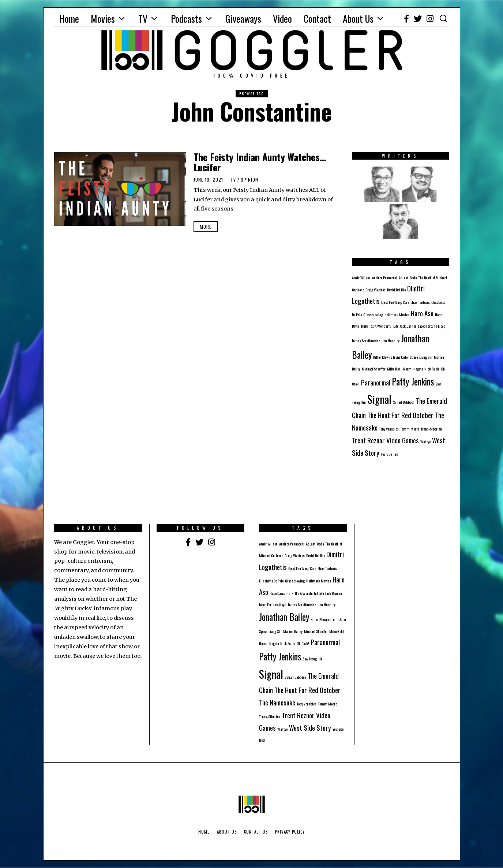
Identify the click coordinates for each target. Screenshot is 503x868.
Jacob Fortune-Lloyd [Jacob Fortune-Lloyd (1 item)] (432, 326)
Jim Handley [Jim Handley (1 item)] (391, 340)
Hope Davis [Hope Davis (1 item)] (277, 593)
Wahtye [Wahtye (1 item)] (425, 442)
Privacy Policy (290, 832)
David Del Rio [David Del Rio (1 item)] (396, 290)
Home (69, 18)
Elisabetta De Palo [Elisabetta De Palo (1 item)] (271, 581)
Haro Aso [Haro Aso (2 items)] (422, 313)
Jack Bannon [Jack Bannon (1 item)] (408, 326)
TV (143, 18)
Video (282, 18)
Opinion (249, 180)
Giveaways (243, 18)
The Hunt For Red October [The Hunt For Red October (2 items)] (400, 415)
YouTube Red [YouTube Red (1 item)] (390, 454)
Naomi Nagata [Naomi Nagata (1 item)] (413, 369)
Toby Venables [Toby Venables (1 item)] (389, 429)
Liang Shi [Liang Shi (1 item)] (426, 357)
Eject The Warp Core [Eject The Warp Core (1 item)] (395, 302)
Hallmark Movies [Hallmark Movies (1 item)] (397, 314)
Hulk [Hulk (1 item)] (365, 326)
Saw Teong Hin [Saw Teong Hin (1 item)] (313, 659)
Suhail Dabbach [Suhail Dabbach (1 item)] (404, 402)
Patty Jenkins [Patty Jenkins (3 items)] (413, 381)
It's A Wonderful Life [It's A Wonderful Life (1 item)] (384, 326)
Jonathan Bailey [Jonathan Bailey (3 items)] (284, 617)
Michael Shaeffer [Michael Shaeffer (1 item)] (374, 369)
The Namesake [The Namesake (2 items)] (277, 702)
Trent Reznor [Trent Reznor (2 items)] (368, 440)
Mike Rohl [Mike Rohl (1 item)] (394, 369)
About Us (358, 18)
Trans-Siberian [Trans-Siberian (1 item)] (431, 429)
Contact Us (256, 832)
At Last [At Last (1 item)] (403, 277)
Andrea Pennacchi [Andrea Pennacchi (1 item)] (385, 277)
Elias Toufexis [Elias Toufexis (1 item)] (420, 302)
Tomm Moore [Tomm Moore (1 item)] (410, 429)
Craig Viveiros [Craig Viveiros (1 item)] (376, 290)
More (206, 227)
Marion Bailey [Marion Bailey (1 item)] (293, 631)
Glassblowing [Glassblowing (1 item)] (373, 314)
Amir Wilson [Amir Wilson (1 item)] (361, 277)
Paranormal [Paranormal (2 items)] (376, 382)
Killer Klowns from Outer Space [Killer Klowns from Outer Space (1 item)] (395, 357)
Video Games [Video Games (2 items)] (403, 440)
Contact (317, 18)
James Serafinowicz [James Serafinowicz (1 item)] (366, 340)
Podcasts (186, 18)
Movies (103, 18)
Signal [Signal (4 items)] (379, 399)
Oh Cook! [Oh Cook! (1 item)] (303, 643)
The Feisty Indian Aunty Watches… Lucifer (260, 162)
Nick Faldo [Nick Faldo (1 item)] (432, 369)
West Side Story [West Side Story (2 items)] (310, 728)
